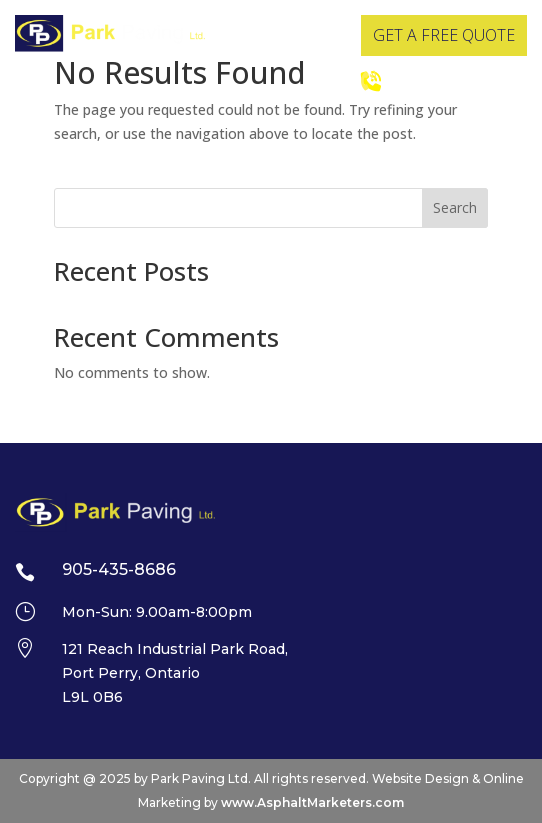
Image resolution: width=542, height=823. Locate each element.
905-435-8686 (445, 80)
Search (455, 207)
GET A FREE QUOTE (444, 35)
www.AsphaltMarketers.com (312, 802)
